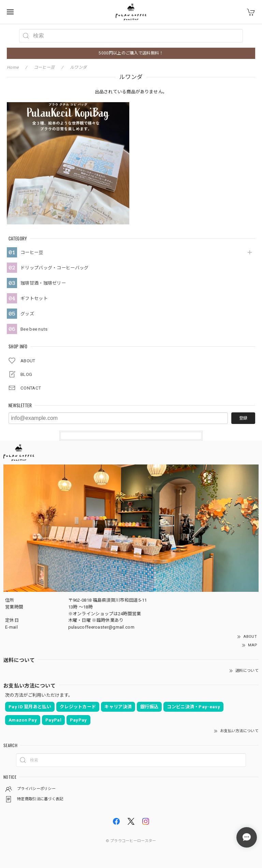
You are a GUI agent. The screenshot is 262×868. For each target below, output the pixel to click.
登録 (243, 418)
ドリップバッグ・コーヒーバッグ (55, 268)
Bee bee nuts (34, 329)
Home (13, 67)
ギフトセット (34, 298)
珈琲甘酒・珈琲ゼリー (43, 283)
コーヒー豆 (32, 252)
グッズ (27, 314)
